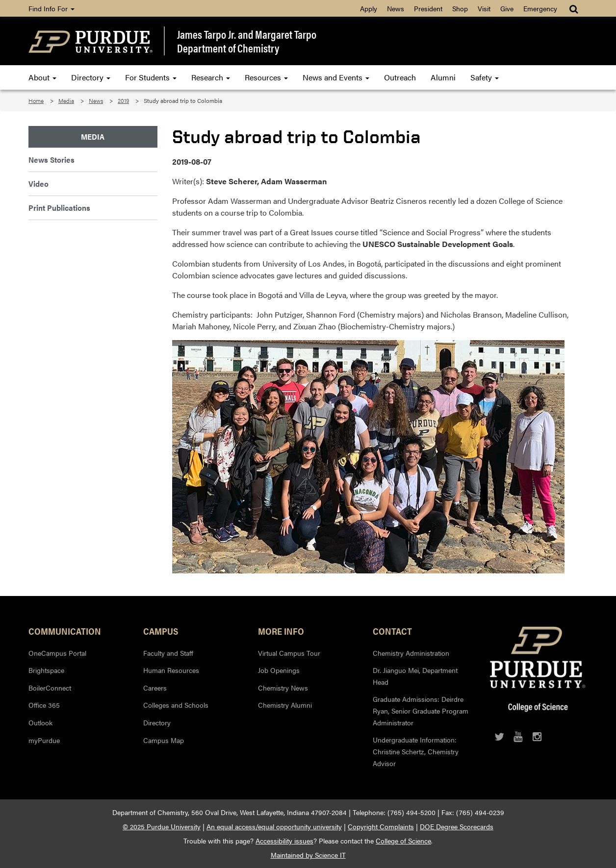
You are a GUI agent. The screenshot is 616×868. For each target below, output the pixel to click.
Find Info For (51, 8)
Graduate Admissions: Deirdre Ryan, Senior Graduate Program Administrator (421, 710)
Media (66, 100)
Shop (460, 8)
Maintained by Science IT (308, 855)
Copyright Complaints (381, 826)
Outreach (400, 77)
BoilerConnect (50, 688)
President (428, 8)
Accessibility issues (284, 841)
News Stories (51, 160)
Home (36, 100)
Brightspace (46, 670)
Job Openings (279, 670)
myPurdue (44, 740)
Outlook (40, 722)
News (396, 8)
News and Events (336, 77)
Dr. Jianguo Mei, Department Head (415, 676)
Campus (161, 631)
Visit (484, 8)
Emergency (540, 8)
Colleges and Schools (176, 705)
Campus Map (164, 740)
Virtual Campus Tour (289, 653)
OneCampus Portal (57, 653)
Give (507, 8)
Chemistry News (283, 688)
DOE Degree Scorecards (457, 826)
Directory (91, 77)
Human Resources (171, 670)
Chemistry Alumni (285, 705)
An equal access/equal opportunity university (274, 826)
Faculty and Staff (168, 653)
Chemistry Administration (411, 653)
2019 (123, 100)
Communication (65, 631)
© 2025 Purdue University (162, 826)
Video (38, 184)
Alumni (443, 77)
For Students (151, 77)
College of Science (403, 841)
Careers (155, 688)
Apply (369, 8)
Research (211, 77)
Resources (266, 77)
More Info (281, 631)
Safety (485, 77)
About (42, 77)
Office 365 (44, 705)
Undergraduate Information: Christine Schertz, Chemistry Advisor (416, 751)
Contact (392, 631)
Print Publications (59, 208)
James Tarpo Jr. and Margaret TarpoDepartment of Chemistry (247, 41)
